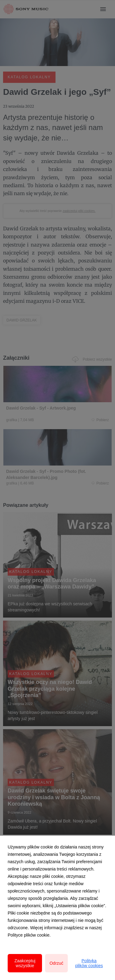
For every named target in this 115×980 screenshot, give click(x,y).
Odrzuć (56, 963)
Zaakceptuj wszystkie (25, 963)
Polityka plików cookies (89, 963)
